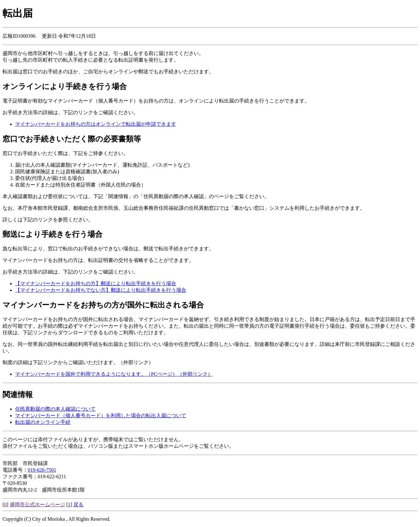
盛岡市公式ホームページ (37, 505)
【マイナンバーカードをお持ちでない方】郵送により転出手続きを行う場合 (101, 290)
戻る (78, 505)
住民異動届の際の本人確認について (55, 409)
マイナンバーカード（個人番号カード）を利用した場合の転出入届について (101, 416)
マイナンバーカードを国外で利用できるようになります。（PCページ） (114, 374)
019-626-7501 (42, 470)
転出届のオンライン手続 (43, 422)
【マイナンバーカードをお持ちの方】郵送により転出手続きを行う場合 (96, 283)
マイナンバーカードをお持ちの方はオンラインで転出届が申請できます (96, 124)
